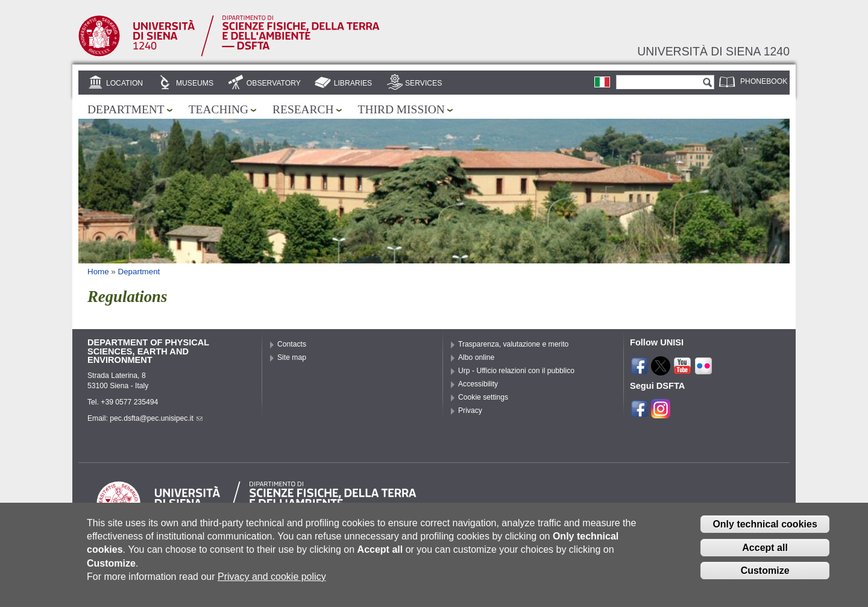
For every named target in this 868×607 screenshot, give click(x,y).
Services (423, 83)
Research (303, 109)
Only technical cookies (765, 532)
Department (126, 109)
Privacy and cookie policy (272, 584)
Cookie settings (483, 397)
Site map (292, 357)
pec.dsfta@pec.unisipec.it (156, 418)
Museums (195, 83)
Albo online (476, 357)
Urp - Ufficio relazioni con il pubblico (516, 371)
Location (124, 83)
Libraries (353, 83)
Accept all (765, 555)
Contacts (292, 344)
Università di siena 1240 (713, 51)
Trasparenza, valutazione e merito (513, 344)
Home (98, 272)
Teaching (219, 109)
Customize (765, 578)
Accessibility (478, 384)
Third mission (401, 109)
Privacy (470, 410)
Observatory (274, 83)
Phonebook (764, 81)
